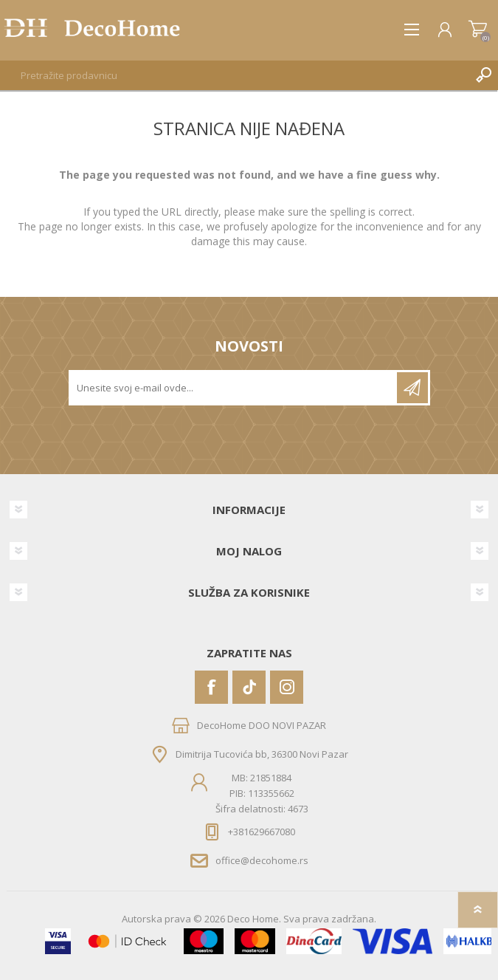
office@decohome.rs (262, 860)
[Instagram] (287, 687)
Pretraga (483, 75)
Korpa (478, 30)
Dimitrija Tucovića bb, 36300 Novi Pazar (262, 754)
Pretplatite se (412, 388)
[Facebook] (211, 687)
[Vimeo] (249, 687)
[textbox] (234, 75)
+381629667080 (262, 832)
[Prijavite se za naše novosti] (234, 388)
